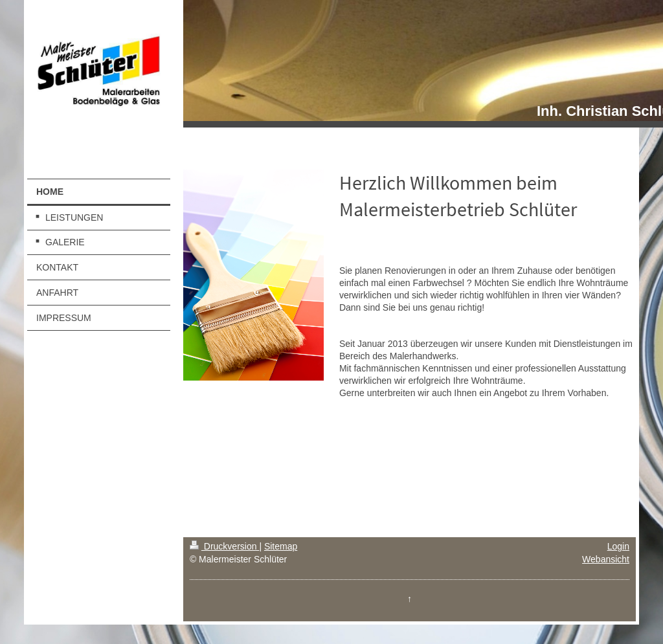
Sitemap (281, 546)
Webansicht (606, 559)
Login (618, 546)
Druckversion (224, 546)
